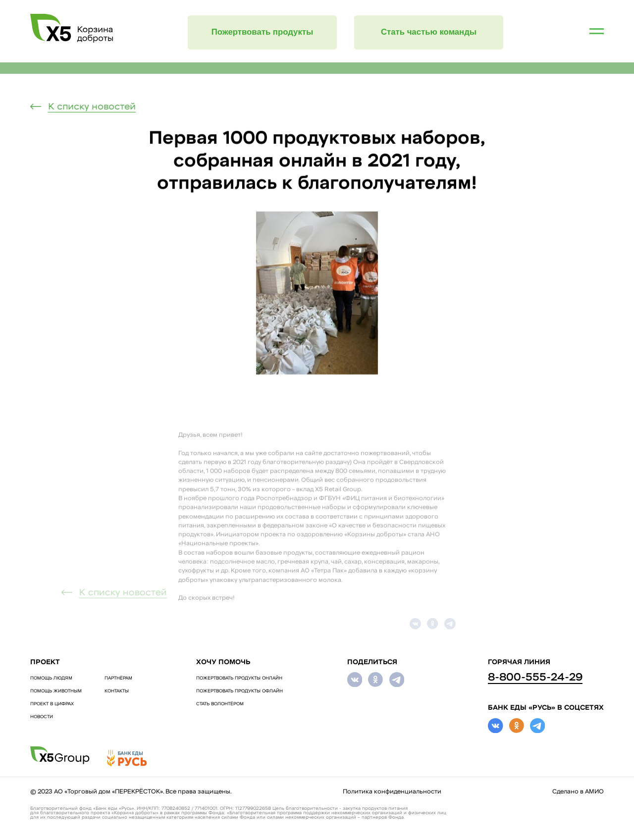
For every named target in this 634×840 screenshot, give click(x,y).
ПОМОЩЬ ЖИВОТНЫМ (56, 691)
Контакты (117, 691)
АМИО (594, 792)
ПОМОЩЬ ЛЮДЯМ (51, 678)
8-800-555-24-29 (535, 678)
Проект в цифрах (52, 704)
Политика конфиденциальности (392, 792)
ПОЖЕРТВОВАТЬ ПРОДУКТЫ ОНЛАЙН (239, 678)
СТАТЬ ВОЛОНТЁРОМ (220, 704)
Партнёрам (118, 678)
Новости (42, 717)
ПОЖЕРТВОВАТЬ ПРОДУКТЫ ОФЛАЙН (239, 691)
